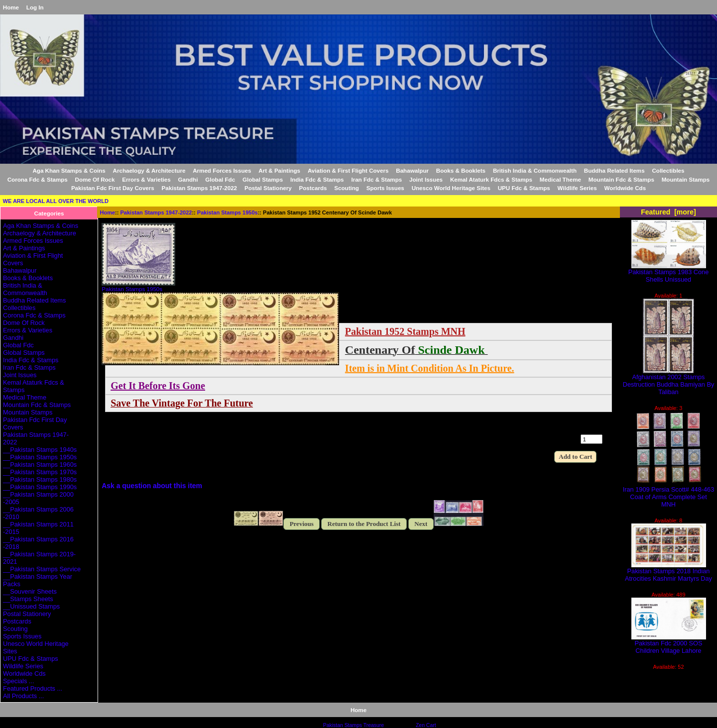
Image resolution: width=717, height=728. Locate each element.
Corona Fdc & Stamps (38, 179)
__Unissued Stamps (31, 606)
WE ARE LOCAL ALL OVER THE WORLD (56, 201)
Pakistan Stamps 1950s (228, 212)
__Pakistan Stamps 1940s (40, 450)
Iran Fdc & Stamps (376, 179)
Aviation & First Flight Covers (348, 170)
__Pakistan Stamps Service (42, 569)
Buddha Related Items (614, 170)
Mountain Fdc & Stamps (621, 179)
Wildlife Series (577, 188)
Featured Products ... (33, 688)
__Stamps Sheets (28, 599)
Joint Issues (426, 179)
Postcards (313, 188)
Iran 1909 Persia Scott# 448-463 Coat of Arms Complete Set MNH (669, 494)
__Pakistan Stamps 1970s (40, 472)
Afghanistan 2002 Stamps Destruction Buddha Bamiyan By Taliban (669, 381)
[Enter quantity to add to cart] (592, 439)
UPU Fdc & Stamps (524, 188)
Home (11, 7)
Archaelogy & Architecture (149, 170)
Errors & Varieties (146, 179)
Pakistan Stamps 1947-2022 (156, 212)
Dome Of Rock (95, 179)
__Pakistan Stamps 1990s (40, 487)
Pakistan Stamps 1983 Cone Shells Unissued (669, 273)
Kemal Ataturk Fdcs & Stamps (491, 179)
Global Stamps (263, 179)
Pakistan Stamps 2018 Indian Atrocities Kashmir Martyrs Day (668, 572)
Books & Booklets (461, 170)
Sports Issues (385, 188)
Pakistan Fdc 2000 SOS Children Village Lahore (669, 644)
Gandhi (188, 179)
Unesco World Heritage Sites (451, 188)
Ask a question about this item (152, 486)
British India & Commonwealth (535, 170)
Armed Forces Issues (222, 170)
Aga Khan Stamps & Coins (69, 170)
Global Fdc (220, 179)
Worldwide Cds (625, 188)
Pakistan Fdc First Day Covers (113, 188)
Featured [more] (668, 212)
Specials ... (18, 681)
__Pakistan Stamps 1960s (40, 465)
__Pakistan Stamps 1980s (40, 479)
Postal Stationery (268, 188)
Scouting (347, 188)
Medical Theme (560, 179)
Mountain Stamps (686, 179)
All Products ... (23, 696)
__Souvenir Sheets (30, 591)
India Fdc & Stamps (317, 179)
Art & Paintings (279, 170)
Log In (35, 7)
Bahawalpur (412, 170)
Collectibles (668, 170)
